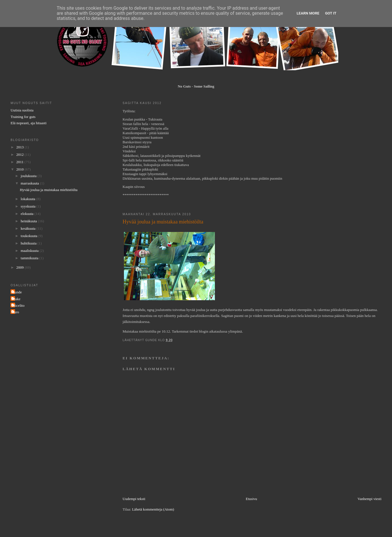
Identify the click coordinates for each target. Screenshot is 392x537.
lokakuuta (29, 199)
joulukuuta (29, 176)
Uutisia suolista (22, 110)
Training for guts (23, 117)
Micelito (18, 305)
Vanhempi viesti (370, 499)
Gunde (17, 292)
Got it (331, 13)
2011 (20, 162)
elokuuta (28, 214)
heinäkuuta (29, 221)
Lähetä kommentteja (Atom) (153, 509)
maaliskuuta (30, 251)
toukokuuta (30, 236)
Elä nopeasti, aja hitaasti (28, 123)
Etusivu (252, 499)
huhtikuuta (29, 243)
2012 (20, 155)
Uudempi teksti (134, 499)
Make (16, 299)
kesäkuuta (29, 228)
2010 (20, 169)
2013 (20, 147)
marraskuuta (30, 183)
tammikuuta (30, 258)
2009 (20, 267)
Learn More (308, 13)
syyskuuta (29, 206)
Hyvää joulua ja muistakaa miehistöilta (49, 190)
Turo (15, 312)
